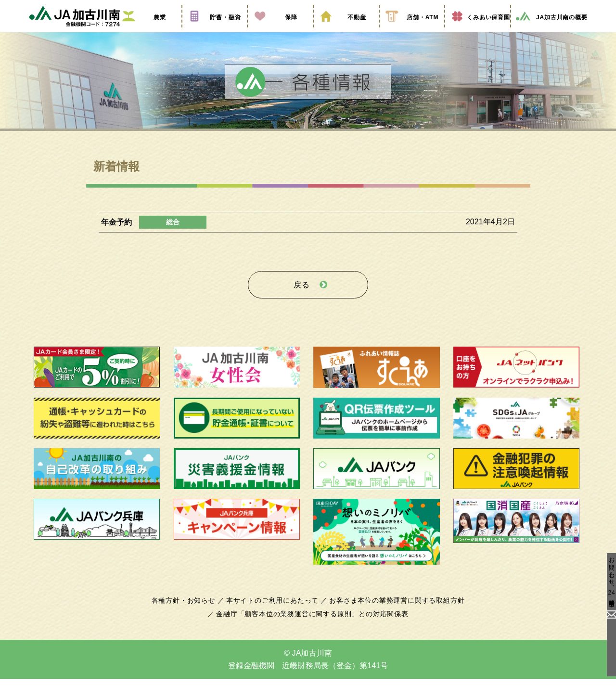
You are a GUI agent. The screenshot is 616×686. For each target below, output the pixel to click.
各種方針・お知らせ (189, 608)
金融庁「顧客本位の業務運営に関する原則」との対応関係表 (312, 621)
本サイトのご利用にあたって (274, 608)
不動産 (346, 30)
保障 (280, 30)
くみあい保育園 (478, 30)
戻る (302, 294)
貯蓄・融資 (215, 30)
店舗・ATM (412, 30)
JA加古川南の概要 (551, 30)
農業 (149, 30)
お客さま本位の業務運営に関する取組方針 (393, 608)
